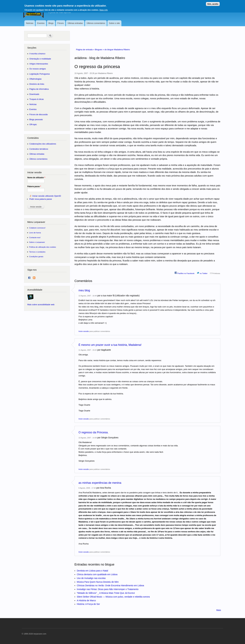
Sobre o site (114, 23)
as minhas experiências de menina (100, 483)
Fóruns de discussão (39, 114)
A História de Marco (86, 600)
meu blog (84, 290)
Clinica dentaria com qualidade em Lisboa (97, 574)
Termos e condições (37, 252)
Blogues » (100, 50)
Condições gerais (36, 256)
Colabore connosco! (37, 228)
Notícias (30, 23)
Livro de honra (35, 233)
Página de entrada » (86, 50)
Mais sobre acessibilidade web (41, 305)
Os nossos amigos (38, 69)
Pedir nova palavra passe (41, 199)
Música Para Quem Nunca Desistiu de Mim (98, 582)
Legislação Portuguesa (40, 74)
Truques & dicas (37, 99)
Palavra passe (34, 186)
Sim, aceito (213, 4)
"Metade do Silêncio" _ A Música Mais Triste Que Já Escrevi (106, 593)
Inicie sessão (84, 331)
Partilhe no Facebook (185, 273)
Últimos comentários (96, 23)
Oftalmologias (35, 79)
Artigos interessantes (39, 64)
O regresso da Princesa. (94, 432)
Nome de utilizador (36, 178)
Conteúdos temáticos (39, 149)
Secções (32, 48)
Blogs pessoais (36, 119)
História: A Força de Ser (88, 604)
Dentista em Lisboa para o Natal (92, 571)
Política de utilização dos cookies (43, 247)
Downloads (34, 94)
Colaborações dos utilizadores (43, 144)
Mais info (104, 9)
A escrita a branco (37, 54)
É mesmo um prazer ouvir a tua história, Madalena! (110, 345)
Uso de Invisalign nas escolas (91, 578)
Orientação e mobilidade (40, 59)
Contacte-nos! (35, 237)
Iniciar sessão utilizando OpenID (47, 196)
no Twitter (202, 273)
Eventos (41, 23)
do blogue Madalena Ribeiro (117, 50)
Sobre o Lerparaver (37, 242)
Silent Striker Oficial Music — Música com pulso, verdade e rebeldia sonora (113, 597)
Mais (219, 610)
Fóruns (60, 23)
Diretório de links (37, 84)
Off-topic (33, 124)
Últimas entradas (75, 23)
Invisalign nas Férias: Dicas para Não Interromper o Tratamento (108, 589)
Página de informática (39, 89)
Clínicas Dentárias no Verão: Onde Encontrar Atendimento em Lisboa (110, 585)
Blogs (51, 23)
